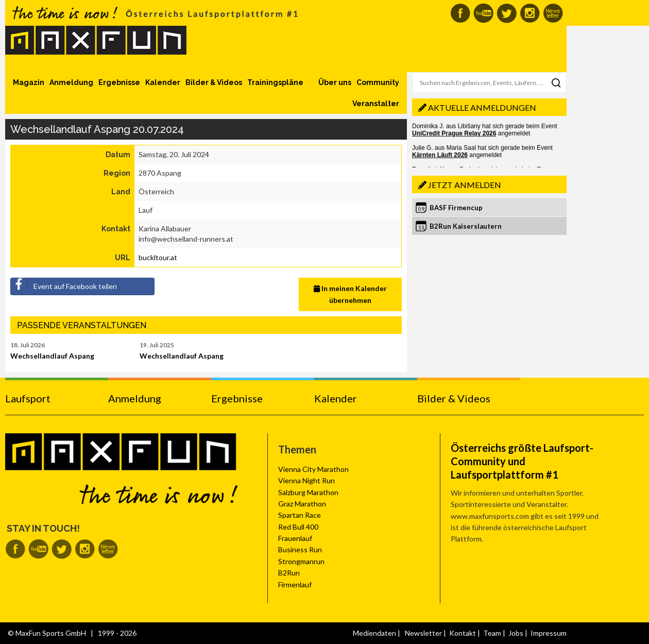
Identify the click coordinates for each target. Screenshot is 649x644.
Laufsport (28, 398)
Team (492, 633)
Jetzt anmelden (465, 185)
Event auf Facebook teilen (64, 284)
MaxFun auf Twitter (507, 13)
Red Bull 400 (298, 527)
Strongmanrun (301, 561)
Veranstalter (376, 104)
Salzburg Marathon (308, 492)
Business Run (300, 549)
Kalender (163, 82)
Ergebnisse (119, 82)
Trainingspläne (275, 82)
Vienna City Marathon (313, 469)
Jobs (516, 633)
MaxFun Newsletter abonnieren (553, 13)
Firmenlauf (295, 584)
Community (378, 82)
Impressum (549, 633)
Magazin (29, 82)
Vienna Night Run (306, 480)
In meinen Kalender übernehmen (350, 294)
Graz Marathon (302, 504)
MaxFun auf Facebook (460, 13)
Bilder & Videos (214, 82)
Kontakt (463, 633)
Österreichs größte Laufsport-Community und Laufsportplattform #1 (522, 461)
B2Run (289, 573)
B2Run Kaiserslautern (466, 226)
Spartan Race (300, 515)
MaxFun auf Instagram (530, 13)
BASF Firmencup (456, 208)
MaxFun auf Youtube (483, 13)
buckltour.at (158, 257)
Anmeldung (71, 82)
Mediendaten (374, 633)
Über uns (335, 82)
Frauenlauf (295, 538)
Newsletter (423, 633)
